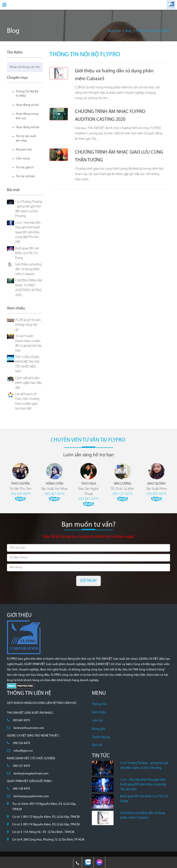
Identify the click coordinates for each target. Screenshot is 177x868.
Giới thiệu (99, 712)
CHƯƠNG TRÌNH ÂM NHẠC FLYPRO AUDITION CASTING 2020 (29, 288)
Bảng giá (98, 729)
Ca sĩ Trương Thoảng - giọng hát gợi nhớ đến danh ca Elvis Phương (29, 209)
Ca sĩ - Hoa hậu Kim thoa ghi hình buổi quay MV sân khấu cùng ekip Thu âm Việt (28, 233)
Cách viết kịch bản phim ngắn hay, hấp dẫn (28, 383)
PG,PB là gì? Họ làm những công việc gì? (28, 325)
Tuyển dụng (101, 737)
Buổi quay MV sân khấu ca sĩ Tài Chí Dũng (27, 253)
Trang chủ (99, 704)
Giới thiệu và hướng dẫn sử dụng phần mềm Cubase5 (28, 269)
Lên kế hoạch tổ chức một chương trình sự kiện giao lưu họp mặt (27, 402)
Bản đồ (97, 745)
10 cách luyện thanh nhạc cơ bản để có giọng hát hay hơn (28, 343)
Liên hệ (97, 721)
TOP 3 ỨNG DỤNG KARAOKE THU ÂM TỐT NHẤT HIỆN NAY (27, 364)
